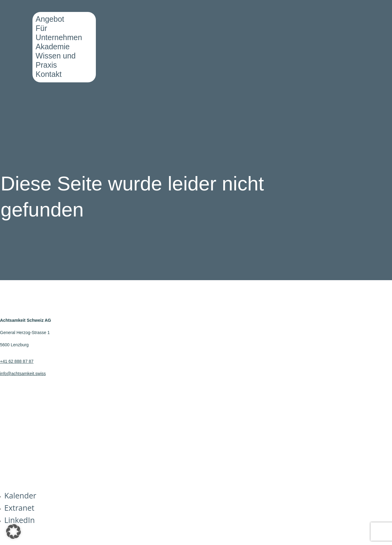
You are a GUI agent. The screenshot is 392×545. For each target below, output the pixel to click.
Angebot (50, 19)
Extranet (19, 508)
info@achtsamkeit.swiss (23, 374)
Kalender (20, 495)
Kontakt (49, 74)
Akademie (53, 47)
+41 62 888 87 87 (17, 361)
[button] (13, 532)
